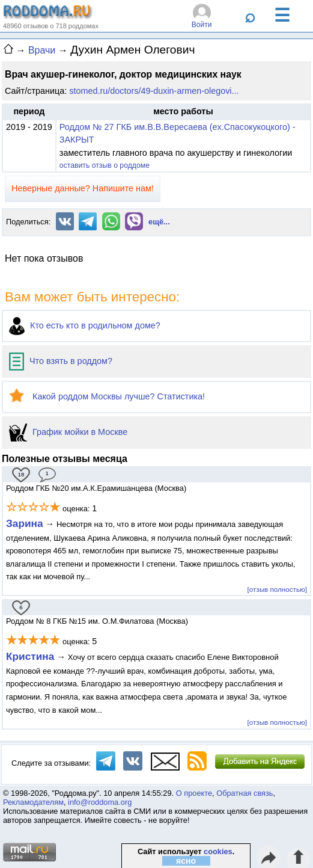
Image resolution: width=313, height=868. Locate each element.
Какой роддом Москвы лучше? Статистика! (107, 396)
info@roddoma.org (100, 802)
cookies (218, 851)
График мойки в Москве (68, 432)
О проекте (194, 793)
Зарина (25, 523)
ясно (186, 861)
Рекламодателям (33, 802)
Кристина (30, 656)
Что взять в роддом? (61, 361)
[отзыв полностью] (277, 589)
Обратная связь (245, 793)
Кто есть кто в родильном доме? (85, 325)
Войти (202, 25)
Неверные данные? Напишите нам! (83, 188)
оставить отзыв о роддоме (105, 165)
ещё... (159, 222)
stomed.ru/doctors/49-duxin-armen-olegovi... (154, 91)
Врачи (42, 50)
